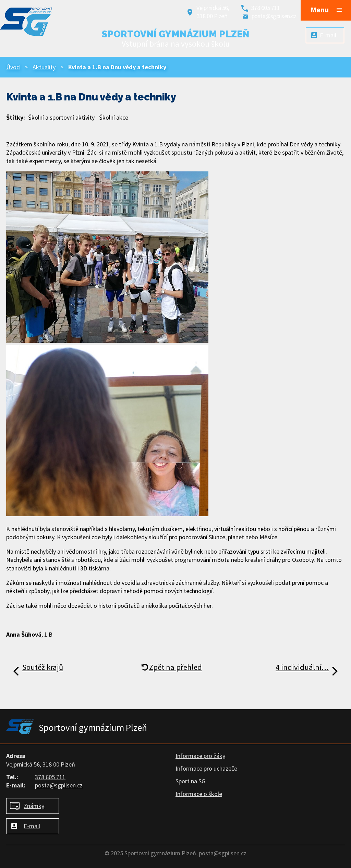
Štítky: (16, 117)
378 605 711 (266, 8)
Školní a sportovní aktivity (61, 117)
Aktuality (44, 67)
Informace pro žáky (200, 756)
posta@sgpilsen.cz (274, 16)
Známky (34, 806)
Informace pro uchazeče (206, 768)
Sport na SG (190, 781)
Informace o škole (199, 794)
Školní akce (114, 117)
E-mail (32, 826)
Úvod (13, 67)
